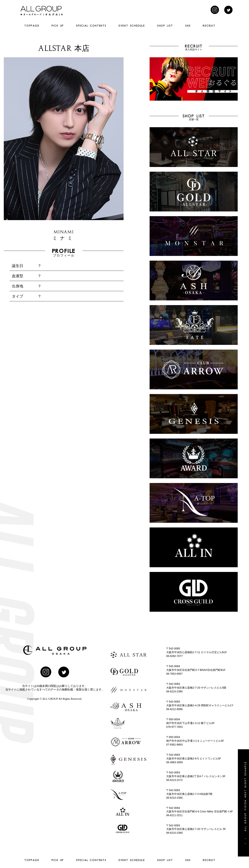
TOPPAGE (32, 26)
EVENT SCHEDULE (132, 26)
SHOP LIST (165, 26)
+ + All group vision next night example (245, 803)
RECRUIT (209, 26)
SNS (188, 26)
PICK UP (58, 26)
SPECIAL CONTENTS (91, 26)
